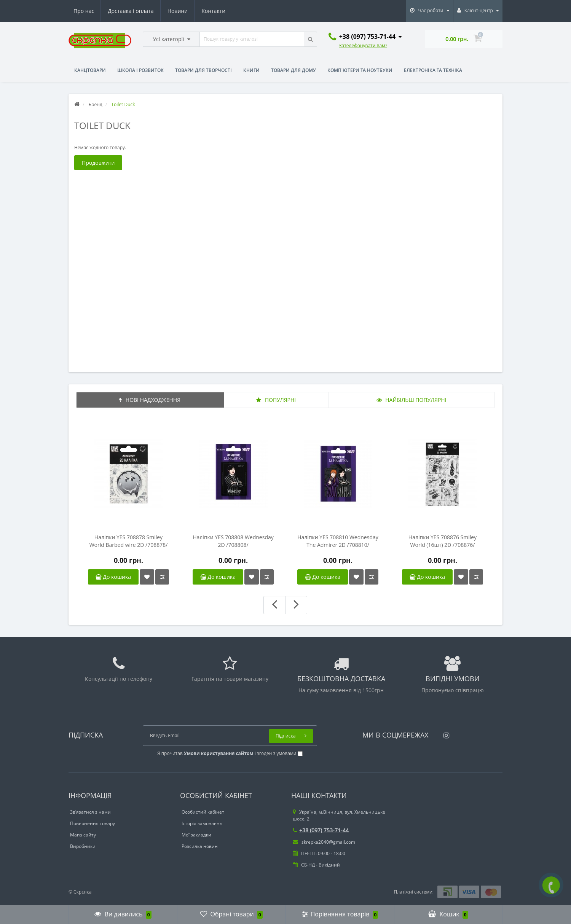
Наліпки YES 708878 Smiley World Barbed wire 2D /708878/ (129, 541)
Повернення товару (93, 823)
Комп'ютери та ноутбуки (360, 70)
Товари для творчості (203, 70)
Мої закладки (196, 835)
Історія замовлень (202, 823)
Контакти (213, 11)
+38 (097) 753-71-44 (321, 830)
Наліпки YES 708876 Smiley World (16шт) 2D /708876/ (443, 541)
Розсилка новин (200, 846)
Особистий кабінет (203, 812)
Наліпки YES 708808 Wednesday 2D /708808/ (233, 541)
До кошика (113, 577)
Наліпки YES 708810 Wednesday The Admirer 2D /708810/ (338, 541)
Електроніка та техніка (433, 70)
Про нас (84, 11)
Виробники (83, 846)
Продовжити (98, 163)
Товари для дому (293, 70)
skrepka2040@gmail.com (324, 842)
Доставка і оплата (131, 11)
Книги (251, 70)
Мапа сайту (83, 835)
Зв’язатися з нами (90, 812)
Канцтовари (90, 70)
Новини (178, 11)
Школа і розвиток (140, 70)
